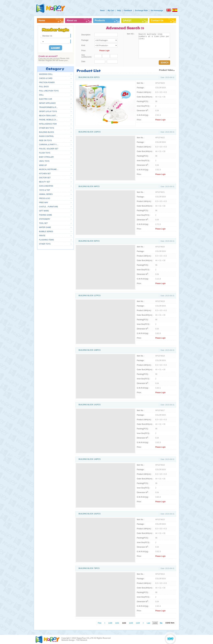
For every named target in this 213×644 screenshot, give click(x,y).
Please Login (104, 51)
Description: (86, 35)
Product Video (166, 70)
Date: (83, 62)
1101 (117, 623)
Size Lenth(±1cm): (87, 56)
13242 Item (170, 623)
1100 (110, 623)
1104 (138, 623)
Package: (85, 40)
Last (148, 623)
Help (119, 10)
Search (164, 63)
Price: (84, 51)
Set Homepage (157, 10)
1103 (131, 623)
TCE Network (82, 640)
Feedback (128, 10)
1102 (124, 623)
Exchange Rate (141, 10)
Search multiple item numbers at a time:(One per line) (154, 46)
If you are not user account (49, 58)
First (99, 623)
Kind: (83, 45)
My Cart (111, 10)
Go (161, 623)
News (102, 10)
